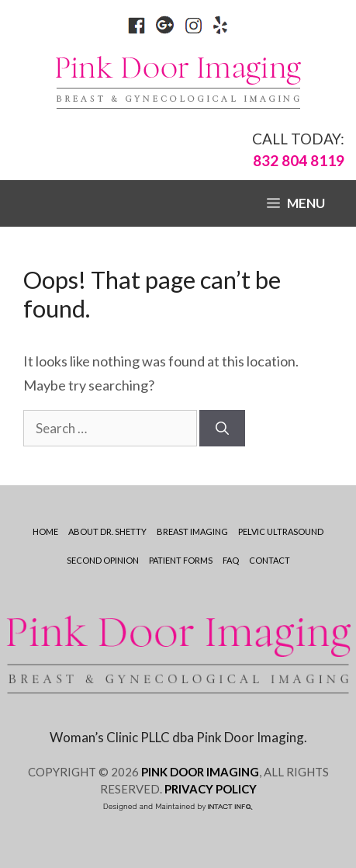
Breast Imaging (192, 531)
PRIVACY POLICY (211, 789)
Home (45, 531)
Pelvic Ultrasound (281, 531)
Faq (231, 560)
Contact (270, 560)
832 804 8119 (299, 160)
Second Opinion (103, 560)
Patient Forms (181, 560)
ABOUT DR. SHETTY (107, 531)
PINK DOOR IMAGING (200, 772)
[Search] (222, 429)
